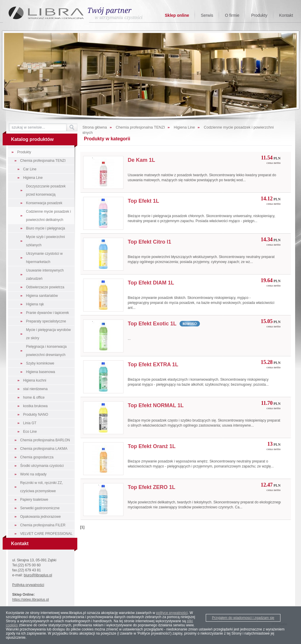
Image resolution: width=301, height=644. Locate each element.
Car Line (30, 169)
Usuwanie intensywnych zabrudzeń (45, 274)
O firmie (232, 15)
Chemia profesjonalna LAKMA (44, 449)
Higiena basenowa (41, 372)
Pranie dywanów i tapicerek (48, 313)
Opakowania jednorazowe (41, 517)
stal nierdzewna (35, 389)
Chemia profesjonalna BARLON (45, 440)
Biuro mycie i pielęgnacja (46, 228)
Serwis (207, 15)
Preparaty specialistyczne (46, 321)
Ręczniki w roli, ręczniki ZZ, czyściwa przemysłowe (42, 487)
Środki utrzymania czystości (42, 466)
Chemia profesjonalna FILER (43, 525)
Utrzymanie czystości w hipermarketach (45, 258)
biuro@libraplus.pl (38, 575)
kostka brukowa (35, 406)
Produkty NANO (36, 415)
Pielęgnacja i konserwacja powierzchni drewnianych (46, 351)
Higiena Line (33, 178)
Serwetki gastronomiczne (40, 508)
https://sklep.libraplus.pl (31, 600)
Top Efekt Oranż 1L (152, 446)
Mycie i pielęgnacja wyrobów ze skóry (49, 334)
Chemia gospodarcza (37, 457)
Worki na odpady (34, 474)
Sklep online (177, 15)
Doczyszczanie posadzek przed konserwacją (46, 190)
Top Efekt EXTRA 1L (153, 365)
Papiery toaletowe (34, 500)
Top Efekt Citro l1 (150, 242)
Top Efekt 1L (144, 201)
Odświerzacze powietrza (45, 287)
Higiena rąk (35, 304)
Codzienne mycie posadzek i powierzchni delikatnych (49, 216)
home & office (34, 397)
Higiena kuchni (35, 380)
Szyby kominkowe (40, 363)
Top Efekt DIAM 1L (151, 283)
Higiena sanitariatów (42, 296)
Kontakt (286, 15)
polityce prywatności (172, 613)
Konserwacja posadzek (44, 203)
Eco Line (30, 432)
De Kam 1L (142, 160)
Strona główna (95, 127)
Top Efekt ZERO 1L (152, 487)
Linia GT (30, 423)
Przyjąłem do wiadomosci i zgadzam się (243, 618)
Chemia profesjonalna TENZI (43, 161)
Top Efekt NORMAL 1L (156, 405)
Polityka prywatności (28, 585)
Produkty (259, 15)
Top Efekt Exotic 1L (152, 324)
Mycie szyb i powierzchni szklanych (46, 241)
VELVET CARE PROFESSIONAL (46, 534)
